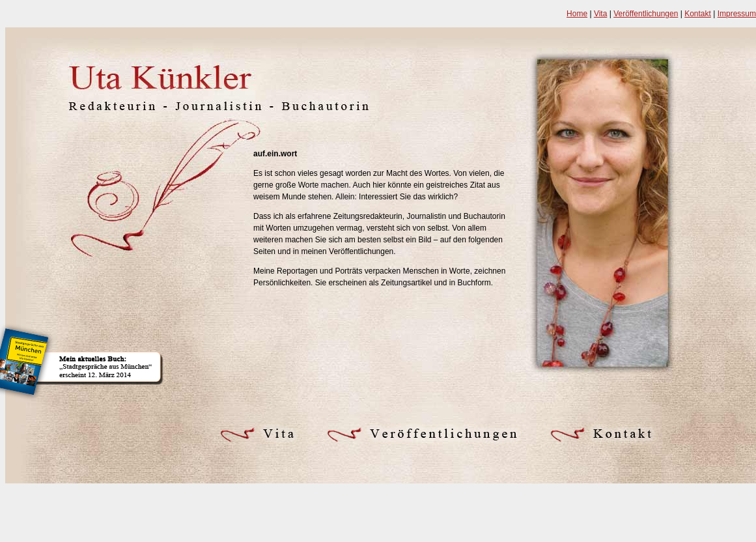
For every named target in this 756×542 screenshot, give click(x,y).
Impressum (737, 14)
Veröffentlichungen (646, 14)
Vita (600, 14)
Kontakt (698, 14)
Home (577, 14)
